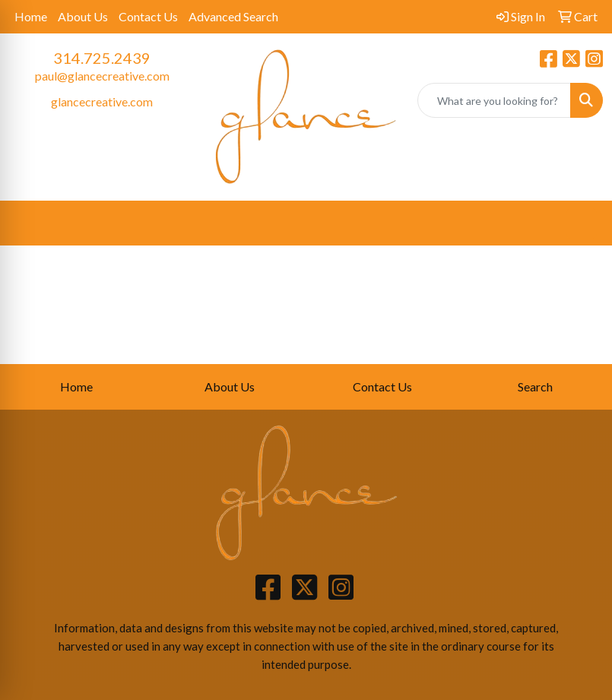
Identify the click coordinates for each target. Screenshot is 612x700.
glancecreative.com (102, 101)
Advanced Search (233, 16)
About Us (83, 16)
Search (535, 386)
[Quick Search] (494, 100)
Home (31, 16)
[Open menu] (582, 223)
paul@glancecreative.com (102, 76)
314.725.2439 (102, 58)
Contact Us (148, 16)
